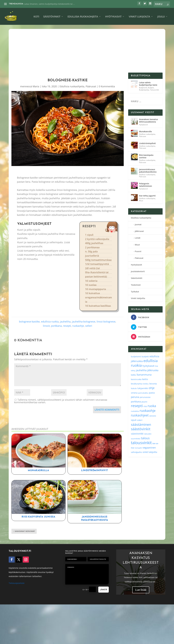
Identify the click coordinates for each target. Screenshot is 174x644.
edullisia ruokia (50, 322)
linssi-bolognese (106, 322)
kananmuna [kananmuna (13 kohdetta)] (144, 375)
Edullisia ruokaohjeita (83, 17)
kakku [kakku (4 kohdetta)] (133, 375)
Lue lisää (141, 591)
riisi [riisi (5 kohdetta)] (145, 406)
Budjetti (151, 88)
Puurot (138, 251)
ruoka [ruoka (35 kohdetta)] (152, 406)
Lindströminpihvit (95, 470)
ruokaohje (78, 326)
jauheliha (65, 322)
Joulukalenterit (138, 271)
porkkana (56, 326)
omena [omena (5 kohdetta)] (134, 393)
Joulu (161, 17)
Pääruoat (91, 86)
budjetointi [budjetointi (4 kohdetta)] (136, 357)
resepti (67, 326)
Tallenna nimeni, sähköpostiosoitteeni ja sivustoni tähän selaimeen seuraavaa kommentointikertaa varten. (61, 401)
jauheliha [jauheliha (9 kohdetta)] (141, 370)
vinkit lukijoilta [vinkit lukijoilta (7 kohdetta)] (150, 452)
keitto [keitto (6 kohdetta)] (145, 379)
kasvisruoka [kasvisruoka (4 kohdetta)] (136, 379)
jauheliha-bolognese (84, 322)
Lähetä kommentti (107, 410)
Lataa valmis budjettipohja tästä (148, 84)
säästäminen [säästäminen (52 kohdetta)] (141, 424)
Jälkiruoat (139, 231)
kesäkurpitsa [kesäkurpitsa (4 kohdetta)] (137, 384)
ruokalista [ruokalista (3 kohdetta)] (135, 411)
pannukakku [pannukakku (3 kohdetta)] (143, 393)
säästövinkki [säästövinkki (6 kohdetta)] (137, 434)
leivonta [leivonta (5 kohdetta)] (153, 384)
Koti (36, 17)
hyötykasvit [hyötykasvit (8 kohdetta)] (148, 366)
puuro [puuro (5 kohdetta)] (144, 402)
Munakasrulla (38, 470)
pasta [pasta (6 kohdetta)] (152, 393)
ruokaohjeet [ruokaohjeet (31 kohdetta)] (140, 415)
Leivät (138, 238)
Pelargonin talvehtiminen (146, 185)
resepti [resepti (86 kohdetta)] (137, 406)
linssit (46, 326)
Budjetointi (143, 88)
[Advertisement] (87, 52)
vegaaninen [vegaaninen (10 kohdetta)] (149, 448)
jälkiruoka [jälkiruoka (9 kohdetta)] (153, 370)
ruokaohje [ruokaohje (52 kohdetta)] (148, 410)
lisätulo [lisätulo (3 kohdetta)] (134, 388)
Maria (36, 86)
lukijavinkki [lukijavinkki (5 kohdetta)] (143, 388)
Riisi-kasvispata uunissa (38, 517)
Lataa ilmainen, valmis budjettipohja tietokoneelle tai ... (49, 4)
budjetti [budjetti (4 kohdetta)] (145, 357)
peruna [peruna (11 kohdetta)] (135, 397)
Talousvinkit (154, 90)
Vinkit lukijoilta (139, 17)
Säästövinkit (52, 17)
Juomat (138, 224)
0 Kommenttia (107, 86)
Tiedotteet (136, 285)
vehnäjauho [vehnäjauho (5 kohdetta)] (136, 452)
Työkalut (135, 292)
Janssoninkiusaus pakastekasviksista (148, 171)
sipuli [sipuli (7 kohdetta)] (134, 420)
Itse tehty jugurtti (147, 196)
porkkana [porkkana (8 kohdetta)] (136, 402)
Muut (141, 201)
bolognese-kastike (29, 322)
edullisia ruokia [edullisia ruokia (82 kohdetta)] (144, 363)
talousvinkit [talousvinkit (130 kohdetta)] (141, 443)
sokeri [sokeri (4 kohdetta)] (140, 420)
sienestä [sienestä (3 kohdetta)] (153, 416)
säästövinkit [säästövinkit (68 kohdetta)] (141, 429)
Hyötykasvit (113, 17)
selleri (89, 326)
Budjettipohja (144, 90)
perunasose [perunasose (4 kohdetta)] (145, 397)
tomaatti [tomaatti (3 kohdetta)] (138, 448)
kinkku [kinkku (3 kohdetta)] (146, 384)
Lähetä (104, 590)
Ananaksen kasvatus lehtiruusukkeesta (149, 121)
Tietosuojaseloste (17, 583)
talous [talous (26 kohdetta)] (145, 438)
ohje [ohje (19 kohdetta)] (152, 388)
